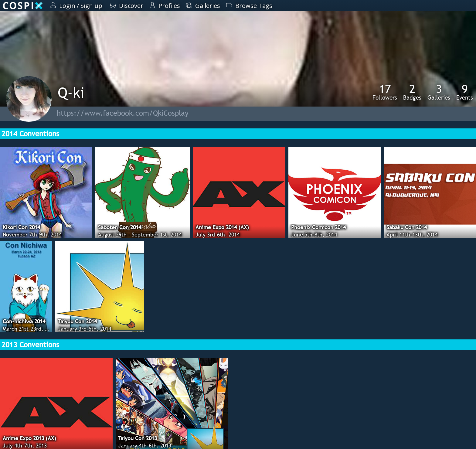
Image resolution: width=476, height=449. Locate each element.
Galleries (439, 92)
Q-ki (71, 92)
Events (465, 92)
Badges (412, 92)
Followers (385, 92)
